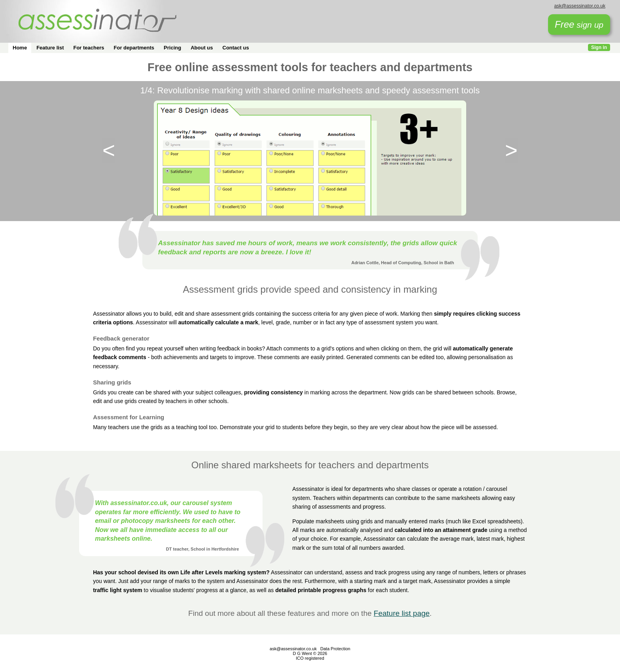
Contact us (236, 48)
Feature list (50, 48)
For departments (134, 48)
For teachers (89, 48)
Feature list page (402, 613)
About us (202, 48)
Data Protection (335, 649)
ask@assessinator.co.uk (580, 6)
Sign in (599, 47)
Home (20, 48)
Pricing (172, 48)
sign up (579, 24)
